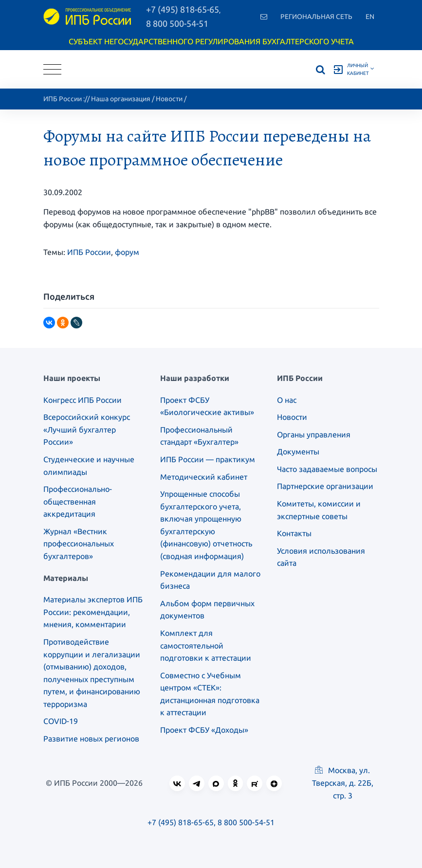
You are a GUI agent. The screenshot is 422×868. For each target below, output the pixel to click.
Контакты (294, 533)
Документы (298, 452)
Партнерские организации (325, 486)
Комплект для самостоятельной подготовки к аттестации (206, 645)
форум (127, 252)
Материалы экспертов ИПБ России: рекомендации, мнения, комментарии (93, 612)
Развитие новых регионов (91, 739)
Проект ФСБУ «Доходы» (204, 730)
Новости (169, 99)
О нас (287, 400)
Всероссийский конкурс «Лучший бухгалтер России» (87, 429)
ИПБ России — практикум (208, 459)
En (370, 17)
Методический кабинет (204, 477)
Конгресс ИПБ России (83, 400)
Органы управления (314, 434)
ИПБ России (63, 99)
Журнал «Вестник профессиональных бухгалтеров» (79, 544)
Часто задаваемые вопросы (327, 469)
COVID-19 (61, 721)
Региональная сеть (316, 17)
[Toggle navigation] (52, 69)
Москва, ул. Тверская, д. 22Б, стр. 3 (343, 783)
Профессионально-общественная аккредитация (78, 501)
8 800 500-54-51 (177, 23)
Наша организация (121, 99)
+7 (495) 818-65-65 (181, 822)
